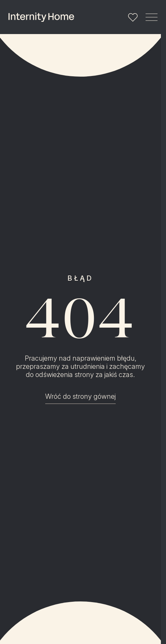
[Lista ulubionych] (133, 17)
